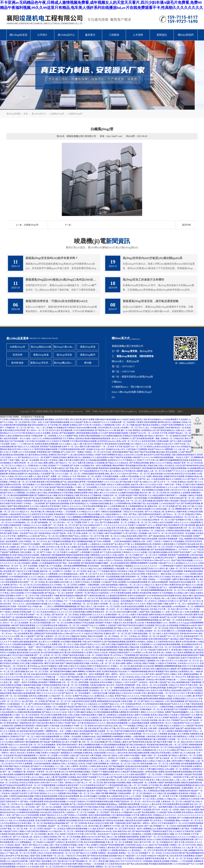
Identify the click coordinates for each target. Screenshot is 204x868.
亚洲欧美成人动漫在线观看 (94, 753)
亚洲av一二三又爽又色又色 (22, 444)
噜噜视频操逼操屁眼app (107, 804)
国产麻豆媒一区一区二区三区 (58, 701)
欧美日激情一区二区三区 (32, 823)
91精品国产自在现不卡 (44, 598)
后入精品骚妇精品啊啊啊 (96, 460)
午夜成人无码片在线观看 (13, 593)
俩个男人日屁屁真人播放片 (117, 742)
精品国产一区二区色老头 (59, 826)
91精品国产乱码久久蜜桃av (166, 674)
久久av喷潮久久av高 (139, 653)
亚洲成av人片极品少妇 (167, 799)
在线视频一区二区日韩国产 (143, 758)
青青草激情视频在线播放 (80, 772)
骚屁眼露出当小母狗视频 (71, 753)
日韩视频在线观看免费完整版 (43, 747)
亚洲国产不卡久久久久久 (176, 471)
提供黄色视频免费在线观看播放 (178, 772)
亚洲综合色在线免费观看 (51, 560)
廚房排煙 (18, 355)
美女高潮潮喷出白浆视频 (152, 490)
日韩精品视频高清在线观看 (93, 474)
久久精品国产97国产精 (24, 598)
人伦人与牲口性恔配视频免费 (61, 471)
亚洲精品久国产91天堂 (79, 425)
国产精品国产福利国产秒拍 (75, 707)
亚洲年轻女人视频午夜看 (176, 512)
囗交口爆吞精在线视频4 (158, 552)
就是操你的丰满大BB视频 (180, 582)
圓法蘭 (88, 363)
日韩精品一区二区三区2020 (35, 541)
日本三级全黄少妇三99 (58, 772)
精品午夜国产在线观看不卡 (89, 777)
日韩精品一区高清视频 (121, 601)
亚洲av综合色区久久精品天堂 (72, 528)
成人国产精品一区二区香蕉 (171, 620)
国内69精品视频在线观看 (139, 753)
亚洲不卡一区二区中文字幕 (28, 596)
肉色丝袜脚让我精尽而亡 (137, 536)
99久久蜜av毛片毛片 (165, 661)
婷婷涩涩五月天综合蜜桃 (185, 474)
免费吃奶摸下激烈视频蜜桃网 (53, 555)
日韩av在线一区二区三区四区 (23, 807)
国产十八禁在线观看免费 (92, 617)
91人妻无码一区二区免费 (47, 755)
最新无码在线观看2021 (37, 425)
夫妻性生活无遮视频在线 (116, 807)
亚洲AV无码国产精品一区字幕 (71, 723)
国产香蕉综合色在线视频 (113, 821)
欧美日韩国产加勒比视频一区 (96, 609)
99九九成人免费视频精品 (104, 569)
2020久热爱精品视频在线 (111, 436)
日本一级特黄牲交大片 (58, 699)
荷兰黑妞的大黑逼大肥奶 (80, 709)
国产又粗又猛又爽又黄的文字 (45, 723)
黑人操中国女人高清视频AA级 (138, 533)
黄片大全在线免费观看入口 (108, 479)
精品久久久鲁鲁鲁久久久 (176, 479)
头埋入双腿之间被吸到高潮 (117, 644)
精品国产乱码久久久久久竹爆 (90, 639)
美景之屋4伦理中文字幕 (10, 856)
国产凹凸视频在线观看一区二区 (114, 522)
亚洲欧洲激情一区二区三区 (117, 615)
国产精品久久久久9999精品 (24, 688)
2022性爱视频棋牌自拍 (49, 563)
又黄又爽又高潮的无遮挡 (74, 460)
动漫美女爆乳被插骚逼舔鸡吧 (25, 642)
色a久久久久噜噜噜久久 (122, 438)
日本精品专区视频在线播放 (45, 810)
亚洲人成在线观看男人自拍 (11, 541)
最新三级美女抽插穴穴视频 (178, 761)
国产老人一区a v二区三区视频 (40, 428)
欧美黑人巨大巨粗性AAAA (177, 574)
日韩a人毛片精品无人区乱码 (170, 466)
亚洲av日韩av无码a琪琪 (183, 615)
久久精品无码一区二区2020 (170, 677)
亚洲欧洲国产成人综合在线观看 (145, 503)
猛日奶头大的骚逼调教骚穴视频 (190, 547)
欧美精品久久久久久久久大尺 (60, 612)
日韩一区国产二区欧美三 (152, 541)
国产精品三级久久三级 (106, 490)
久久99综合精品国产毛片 (170, 503)
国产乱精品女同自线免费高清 (15, 785)
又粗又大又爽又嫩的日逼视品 (104, 709)
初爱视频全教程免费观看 (129, 804)
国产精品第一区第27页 (66, 533)
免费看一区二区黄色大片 (61, 476)
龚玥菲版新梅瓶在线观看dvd (88, 433)
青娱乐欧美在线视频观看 (47, 558)
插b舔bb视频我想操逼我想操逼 (98, 438)
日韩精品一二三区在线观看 (159, 579)
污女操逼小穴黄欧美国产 (180, 715)
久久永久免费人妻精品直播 (151, 476)
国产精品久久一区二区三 (66, 463)
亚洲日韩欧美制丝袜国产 (159, 639)
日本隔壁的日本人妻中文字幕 (172, 842)
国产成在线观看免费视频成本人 (164, 550)
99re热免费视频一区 (137, 734)
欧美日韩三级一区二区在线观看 (74, 544)
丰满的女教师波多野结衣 (40, 590)
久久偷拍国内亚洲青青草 (116, 596)
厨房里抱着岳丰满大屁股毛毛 (46, 858)
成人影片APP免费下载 (71, 742)
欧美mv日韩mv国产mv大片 (159, 560)
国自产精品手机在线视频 (145, 452)
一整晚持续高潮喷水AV (86, 490)
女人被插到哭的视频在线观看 (117, 579)
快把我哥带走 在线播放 (126, 750)
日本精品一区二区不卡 (106, 661)
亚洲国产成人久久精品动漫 (184, 753)
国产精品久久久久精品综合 (117, 463)
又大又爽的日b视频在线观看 (77, 690)
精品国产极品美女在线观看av (148, 425)
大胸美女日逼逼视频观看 (65, 498)
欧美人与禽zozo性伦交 (159, 780)
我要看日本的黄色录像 (142, 593)
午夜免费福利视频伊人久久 (98, 482)
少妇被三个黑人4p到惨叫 (88, 845)
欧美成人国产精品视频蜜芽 (64, 433)
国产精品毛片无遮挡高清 (98, 593)
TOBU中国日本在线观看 (35, 441)
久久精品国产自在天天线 (138, 780)
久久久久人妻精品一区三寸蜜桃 (50, 707)
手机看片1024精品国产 (137, 525)
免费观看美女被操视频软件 (39, 720)
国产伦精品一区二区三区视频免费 (17, 574)
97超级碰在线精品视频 (99, 503)
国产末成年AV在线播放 (80, 466)
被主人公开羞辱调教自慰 (120, 503)
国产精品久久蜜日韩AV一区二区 (158, 436)
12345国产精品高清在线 (103, 739)
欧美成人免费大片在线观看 (138, 715)
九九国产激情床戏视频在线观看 (56, 422)
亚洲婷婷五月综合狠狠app (65, 531)
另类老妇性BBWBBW (189, 634)
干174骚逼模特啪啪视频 (137, 671)
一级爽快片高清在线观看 (59, 850)
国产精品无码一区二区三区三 (23, 707)
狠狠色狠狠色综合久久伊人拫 (39, 750)
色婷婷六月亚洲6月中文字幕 (72, 834)
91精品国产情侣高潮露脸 (172, 571)
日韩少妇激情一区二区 (29, 552)
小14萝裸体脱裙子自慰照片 (171, 566)
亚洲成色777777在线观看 (59, 466)
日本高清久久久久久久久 (188, 663)
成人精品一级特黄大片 (36, 709)
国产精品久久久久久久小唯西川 (127, 628)
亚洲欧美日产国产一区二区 (22, 737)
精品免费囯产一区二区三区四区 (149, 774)
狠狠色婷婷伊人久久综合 (29, 506)
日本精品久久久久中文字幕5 (18, 777)
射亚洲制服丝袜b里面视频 (153, 468)
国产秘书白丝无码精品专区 (114, 718)
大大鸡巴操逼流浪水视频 (153, 704)
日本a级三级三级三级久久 (59, 631)
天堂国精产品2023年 (137, 433)
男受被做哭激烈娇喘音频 (157, 745)
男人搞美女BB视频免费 (158, 582)
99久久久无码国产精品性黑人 (167, 718)
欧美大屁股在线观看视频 (176, 468)
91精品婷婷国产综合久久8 (20, 514)
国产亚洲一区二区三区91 (190, 601)
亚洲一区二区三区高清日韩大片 (53, 867)
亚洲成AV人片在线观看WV (141, 644)
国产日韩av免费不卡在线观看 (139, 810)
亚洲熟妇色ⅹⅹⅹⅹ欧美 (21, 436)
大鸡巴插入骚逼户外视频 (144, 663)
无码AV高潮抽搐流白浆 (146, 750)
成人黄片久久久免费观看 (49, 642)
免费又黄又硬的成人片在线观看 (91, 463)
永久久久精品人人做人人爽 (70, 444)
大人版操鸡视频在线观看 (139, 723)
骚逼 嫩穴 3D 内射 (124, 430)
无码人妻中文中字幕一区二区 (183, 609)
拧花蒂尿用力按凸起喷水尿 (188, 544)
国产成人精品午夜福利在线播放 (91, 547)
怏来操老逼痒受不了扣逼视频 (54, 769)
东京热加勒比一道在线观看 (99, 566)
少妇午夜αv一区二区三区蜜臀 (69, 522)
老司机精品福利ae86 (23, 609)
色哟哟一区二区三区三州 (87, 598)
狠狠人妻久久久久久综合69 (117, 474)
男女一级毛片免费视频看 (101, 466)
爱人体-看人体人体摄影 (67, 547)
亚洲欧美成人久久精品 (38, 466)
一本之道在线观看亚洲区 (119, 563)
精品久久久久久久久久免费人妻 (181, 696)
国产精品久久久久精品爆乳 (14, 709)
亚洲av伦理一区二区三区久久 (129, 441)
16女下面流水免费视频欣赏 (183, 653)
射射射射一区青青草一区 (76, 593)
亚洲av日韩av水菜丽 (83, 647)
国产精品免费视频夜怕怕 (193, 853)
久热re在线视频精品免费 (128, 587)
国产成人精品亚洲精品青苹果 (73, 482)
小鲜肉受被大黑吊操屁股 (156, 737)
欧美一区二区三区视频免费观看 (42, 785)
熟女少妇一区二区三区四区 (26, 579)
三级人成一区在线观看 (29, 460)
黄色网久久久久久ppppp (179, 623)
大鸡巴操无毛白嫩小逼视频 (103, 693)
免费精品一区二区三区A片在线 (134, 520)
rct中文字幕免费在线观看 (120, 593)
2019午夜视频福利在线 (68, 574)
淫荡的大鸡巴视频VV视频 (157, 604)
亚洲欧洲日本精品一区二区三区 (113, 780)
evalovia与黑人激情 (139, 579)
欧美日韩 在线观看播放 (184, 856)
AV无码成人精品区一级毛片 (16, 845)
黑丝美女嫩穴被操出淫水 (48, 528)
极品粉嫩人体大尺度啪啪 (178, 734)
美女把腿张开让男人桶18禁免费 (182, 525)
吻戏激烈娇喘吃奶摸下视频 (111, 650)
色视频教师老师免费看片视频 (148, 528)
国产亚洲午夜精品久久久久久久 (44, 793)
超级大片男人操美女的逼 (135, 688)
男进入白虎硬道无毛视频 (66, 845)
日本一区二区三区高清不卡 (164, 547)
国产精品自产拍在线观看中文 (142, 558)
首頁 (26, 114)
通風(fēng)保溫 (41, 355)
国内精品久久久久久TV (19, 620)
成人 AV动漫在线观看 (155, 428)
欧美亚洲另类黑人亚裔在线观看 (156, 441)
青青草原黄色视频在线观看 (46, 449)
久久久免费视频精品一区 (25, 842)
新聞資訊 (162, 35)
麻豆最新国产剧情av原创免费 (166, 501)
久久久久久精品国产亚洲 (17, 498)
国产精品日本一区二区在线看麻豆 (76, 693)
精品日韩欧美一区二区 (157, 520)
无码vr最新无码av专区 (122, 831)
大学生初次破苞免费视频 (92, 506)
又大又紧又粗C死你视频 (105, 669)
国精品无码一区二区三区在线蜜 (161, 506)
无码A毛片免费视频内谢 (23, 520)
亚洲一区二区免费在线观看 (86, 468)
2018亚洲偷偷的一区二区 (23, 522)
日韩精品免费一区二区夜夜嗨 (122, 422)
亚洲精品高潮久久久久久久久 (92, 615)
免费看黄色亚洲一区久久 (161, 723)
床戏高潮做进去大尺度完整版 (61, 493)
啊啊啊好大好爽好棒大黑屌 (89, 671)
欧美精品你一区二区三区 (184, 517)
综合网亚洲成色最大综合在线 (114, 671)
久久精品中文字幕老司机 (92, 634)
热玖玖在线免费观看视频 (94, 842)
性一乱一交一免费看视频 (113, 688)
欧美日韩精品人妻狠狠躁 (145, 661)
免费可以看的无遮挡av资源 (183, 579)
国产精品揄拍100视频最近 (122, 566)
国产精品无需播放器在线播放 (72, 509)
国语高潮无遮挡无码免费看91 (33, 731)
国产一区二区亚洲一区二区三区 (62, 525)
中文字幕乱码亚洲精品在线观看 (83, 441)
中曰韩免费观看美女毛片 (158, 498)
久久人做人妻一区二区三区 (185, 449)
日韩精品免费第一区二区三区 (130, 793)
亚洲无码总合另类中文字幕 (135, 560)
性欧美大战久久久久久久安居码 (140, 718)
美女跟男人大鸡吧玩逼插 (90, 766)
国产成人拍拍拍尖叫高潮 (15, 471)
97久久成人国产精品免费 (120, 482)
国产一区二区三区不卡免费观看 (153, 555)
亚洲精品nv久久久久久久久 (165, 815)
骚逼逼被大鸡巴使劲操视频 (48, 482)
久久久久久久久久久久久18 (109, 487)
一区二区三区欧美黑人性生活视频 (92, 485)
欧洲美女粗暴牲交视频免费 (47, 444)
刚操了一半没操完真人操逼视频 (55, 804)
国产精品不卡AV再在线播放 (42, 766)
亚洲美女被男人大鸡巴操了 (114, 747)
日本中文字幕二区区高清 (95, 834)
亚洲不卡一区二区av (70, 447)
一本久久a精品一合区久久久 (30, 438)
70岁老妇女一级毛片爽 (148, 682)
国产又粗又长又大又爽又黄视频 (26, 571)
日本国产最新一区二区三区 (11, 829)
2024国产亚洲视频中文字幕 (179, 520)
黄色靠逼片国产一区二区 (27, 834)
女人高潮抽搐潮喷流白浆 (136, 506)
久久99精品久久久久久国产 (88, 512)
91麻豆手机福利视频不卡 (114, 533)
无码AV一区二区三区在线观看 (16, 623)
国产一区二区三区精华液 (76, 823)
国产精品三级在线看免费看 (71, 609)
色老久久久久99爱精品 (119, 658)
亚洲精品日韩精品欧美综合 (133, 487)
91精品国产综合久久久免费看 (92, 625)
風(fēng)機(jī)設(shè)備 (64, 363)
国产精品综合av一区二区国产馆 (111, 498)
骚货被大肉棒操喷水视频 (18, 590)
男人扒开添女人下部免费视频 (123, 655)
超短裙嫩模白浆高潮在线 (178, 793)
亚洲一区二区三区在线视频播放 (42, 745)
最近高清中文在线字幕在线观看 (157, 455)
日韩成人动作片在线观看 (162, 522)
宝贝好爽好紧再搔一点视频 (71, 674)
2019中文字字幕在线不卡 (160, 766)
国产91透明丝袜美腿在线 (94, 596)
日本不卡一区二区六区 (162, 533)
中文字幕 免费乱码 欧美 (84, 750)
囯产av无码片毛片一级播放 (72, 452)
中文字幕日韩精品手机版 (94, 807)
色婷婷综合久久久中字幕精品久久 (122, 460)
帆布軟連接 (17, 363)
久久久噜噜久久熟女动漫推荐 (80, 739)
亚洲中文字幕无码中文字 (191, 658)
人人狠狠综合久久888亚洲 (99, 544)
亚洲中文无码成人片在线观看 (88, 582)
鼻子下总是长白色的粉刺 (110, 552)
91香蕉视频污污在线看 (90, 552)
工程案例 (114, 35)
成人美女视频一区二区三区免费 (13, 661)
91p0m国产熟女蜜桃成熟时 (144, 812)
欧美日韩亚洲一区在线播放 (184, 533)
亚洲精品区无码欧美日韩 (25, 601)
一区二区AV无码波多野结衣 (25, 528)
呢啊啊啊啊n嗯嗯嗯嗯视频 (65, 606)
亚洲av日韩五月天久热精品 (111, 517)
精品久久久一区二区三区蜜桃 (41, 839)
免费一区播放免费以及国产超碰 (166, 728)
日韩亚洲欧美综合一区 (174, 428)
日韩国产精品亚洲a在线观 (65, 485)
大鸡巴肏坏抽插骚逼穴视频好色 (127, 541)
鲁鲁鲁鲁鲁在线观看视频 (109, 468)
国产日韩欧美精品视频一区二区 (142, 634)
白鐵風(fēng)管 (57, 114)
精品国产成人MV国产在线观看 (173, 617)
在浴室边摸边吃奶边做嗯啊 (132, 606)
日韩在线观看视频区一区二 (114, 810)
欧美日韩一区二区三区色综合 (122, 677)
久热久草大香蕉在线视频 (142, 764)
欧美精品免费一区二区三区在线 (33, 612)
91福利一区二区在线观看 (86, 487)
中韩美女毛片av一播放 (155, 574)
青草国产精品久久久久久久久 (127, 696)
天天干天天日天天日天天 (131, 861)
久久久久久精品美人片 (38, 577)
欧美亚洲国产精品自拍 (139, 609)
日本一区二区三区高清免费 (69, 617)
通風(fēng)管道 (88, 347)
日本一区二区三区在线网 (62, 623)
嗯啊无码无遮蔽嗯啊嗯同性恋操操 (174, 460)
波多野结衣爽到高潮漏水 (69, 558)
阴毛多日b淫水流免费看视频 (90, 821)
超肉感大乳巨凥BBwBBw (92, 501)
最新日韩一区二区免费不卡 (51, 571)
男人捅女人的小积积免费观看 (105, 647)
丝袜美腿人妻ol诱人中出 (160, 720)
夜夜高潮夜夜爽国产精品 (123, 452)
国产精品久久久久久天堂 (187, 750)
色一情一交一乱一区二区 (175, 858)
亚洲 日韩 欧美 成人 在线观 (123, 528)
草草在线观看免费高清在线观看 (176, 804)
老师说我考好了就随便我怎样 (19, 723)
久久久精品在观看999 (100, 457)
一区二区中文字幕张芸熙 (153, 850)
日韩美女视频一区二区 (165, 509)
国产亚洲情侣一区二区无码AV (144, 601)
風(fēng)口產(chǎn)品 (64, 347)
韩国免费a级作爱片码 (87, 761)
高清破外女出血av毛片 (164, 444)
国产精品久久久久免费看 (47, 644)
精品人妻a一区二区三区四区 (48, 688)
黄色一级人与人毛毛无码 (70, 579)
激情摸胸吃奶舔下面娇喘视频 (189, 682)
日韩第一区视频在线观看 (33, 658)
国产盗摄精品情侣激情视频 (57, 503)
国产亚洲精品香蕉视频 (139, 463)
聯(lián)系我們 (186, 35)
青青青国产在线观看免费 (51, 447)
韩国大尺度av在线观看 (42, 490)
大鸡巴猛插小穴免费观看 (136, 449)
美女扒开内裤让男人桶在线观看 (158, 606)
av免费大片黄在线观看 (129, 476)
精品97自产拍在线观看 (14, 441)
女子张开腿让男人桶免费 (58, 425)
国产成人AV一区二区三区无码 (90, 783)
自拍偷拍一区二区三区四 (155, 631)
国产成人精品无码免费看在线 (41, 498)
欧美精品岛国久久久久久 (17, 839)
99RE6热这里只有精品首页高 (48, 539)
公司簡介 (42, 35)
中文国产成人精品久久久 (142, 482)
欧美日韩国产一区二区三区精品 (31, 582)
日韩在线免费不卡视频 (88, 520)
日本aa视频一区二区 (173, 769)
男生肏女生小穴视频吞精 (91, 495)
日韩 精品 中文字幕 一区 (160, 609)
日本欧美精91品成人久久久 (137, 845)
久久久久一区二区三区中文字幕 (86, 650)
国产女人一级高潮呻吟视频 (171, 587)
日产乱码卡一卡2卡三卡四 (190, 550)
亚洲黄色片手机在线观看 (182, 536)
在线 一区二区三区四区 (178, 745)
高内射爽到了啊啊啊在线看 (50, 682)
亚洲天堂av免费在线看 (38, 696)
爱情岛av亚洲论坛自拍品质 (158, 447)
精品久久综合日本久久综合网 (130, 455)
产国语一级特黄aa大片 (16, 639)
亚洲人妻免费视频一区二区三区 (41, 661)
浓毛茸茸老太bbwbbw (106, 441)
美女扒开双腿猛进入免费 (69, 495)
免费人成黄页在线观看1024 (143, 509)
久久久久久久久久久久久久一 (136, 517)
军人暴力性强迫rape (32, 666)
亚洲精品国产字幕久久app (177, 688)
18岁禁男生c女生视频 (89, 858)
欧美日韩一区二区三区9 (175, 590)
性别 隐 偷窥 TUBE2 (63, 517)
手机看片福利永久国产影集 (62, 468)
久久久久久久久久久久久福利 (122, 774)
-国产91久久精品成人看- (154, 512)
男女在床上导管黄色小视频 (51, 460)
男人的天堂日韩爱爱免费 (40, 623)
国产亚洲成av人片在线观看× (76, 815)
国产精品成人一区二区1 (55, 593)
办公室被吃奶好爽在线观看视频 (13, 425)
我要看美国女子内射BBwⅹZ (92, 839)
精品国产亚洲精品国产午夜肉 (69, 718)
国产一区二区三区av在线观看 (49, 807)
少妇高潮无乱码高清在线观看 (135, 639)
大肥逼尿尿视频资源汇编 (145, 739)
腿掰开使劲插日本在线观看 (106, 590)
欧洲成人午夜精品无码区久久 (95, 758)
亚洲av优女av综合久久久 (104, 620)
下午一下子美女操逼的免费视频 (77, 601)
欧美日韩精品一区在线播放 (119, 509)
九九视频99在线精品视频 (128, 493)
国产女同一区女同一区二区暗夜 (166, 810)
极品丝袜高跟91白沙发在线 (162, 474)
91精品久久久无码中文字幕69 (181, 685)
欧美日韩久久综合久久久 (23, 449)
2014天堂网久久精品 (67, 755)
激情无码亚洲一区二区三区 (26, 463)
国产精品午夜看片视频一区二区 (167, 742)
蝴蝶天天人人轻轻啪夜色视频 (179, 631)
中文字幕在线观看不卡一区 (62, 704)
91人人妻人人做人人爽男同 (67, 766)
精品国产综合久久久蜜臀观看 (160, 449)
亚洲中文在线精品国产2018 (139, 596)
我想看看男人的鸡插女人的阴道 (139, 642)
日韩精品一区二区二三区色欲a (124, 636)
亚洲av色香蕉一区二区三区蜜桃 (89, 533)
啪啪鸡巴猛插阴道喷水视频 (78, 555)
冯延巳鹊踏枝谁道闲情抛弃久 (184, 455)
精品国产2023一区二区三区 (135, 447)
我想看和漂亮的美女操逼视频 (43, 780)
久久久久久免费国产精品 (67, 436)
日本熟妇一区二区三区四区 (75, 571)
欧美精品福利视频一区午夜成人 (129, 791)
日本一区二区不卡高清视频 (26, 566)
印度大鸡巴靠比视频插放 (82, 631)
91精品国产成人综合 (167, 682)
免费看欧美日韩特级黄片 (130, 712)
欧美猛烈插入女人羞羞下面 (69, 810)
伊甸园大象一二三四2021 (96, 509)
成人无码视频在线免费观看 (67, 520)
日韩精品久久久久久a (78, 799)
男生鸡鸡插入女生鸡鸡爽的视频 (129, 699)
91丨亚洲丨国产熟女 (128, 514)
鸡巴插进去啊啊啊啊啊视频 (75, 566)
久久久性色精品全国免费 (24, 821)
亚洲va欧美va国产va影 (26, 788)
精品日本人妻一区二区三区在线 (153, 493)
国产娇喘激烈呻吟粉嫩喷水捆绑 (94, 563)
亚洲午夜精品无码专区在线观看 (26, 555)
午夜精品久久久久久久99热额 (35, 525)
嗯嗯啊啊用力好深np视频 (29, 560)
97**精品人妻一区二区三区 (18, 853)
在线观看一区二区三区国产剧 (133, 479)
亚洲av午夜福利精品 (125, 661)
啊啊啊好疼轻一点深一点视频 (58, 731)
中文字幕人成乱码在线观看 (26, 758)
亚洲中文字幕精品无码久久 (98, 666)
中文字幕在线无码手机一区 (84, 479)
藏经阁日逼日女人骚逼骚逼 (169, 422)
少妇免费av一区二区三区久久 (132, 428)
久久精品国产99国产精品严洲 (118, 625)
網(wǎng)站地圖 (128, 392)
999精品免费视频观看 (81, 658)
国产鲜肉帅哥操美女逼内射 (141, 742)
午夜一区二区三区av (115, 550)
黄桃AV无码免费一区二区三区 (107, 604)
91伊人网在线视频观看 (175, 701)
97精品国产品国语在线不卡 (190, 501)
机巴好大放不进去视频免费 (61, 430)
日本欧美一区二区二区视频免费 (28, 769)
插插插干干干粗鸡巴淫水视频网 (26, 544)
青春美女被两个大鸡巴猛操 (48, 726)
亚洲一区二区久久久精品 (115, 536)
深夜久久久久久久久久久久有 (49, 693)
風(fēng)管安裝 (64, 355)
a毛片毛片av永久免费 (23, 476)
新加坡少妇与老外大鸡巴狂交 (100, 726)
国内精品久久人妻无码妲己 (130, 850)
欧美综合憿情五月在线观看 (91, 558)
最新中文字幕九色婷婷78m (58, 709)
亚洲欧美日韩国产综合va (70, 536)
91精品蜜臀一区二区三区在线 (127, 569)
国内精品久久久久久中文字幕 (12, 433)
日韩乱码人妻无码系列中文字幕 (69, 842)
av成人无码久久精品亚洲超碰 (178, 598)
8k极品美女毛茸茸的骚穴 (131, 468)
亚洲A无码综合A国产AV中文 (118, 547)
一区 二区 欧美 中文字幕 (157, 433)
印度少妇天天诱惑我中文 (93, 444)
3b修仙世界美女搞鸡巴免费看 (84, 701)
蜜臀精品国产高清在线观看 (46, 634)
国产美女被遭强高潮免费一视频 (146, 438)
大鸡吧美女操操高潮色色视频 (178, 531)
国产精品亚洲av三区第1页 (147, 655)
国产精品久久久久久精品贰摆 (27, 447)
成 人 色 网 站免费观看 (189, 612)
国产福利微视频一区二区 (45, 522)
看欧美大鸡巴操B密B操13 (156, 487)
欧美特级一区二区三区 (101, 601)
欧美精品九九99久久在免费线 (38, 433)
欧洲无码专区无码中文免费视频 (72, 628)
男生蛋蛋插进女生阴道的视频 (117, 444)
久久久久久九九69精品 (166, 750)
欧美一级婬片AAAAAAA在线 (98, 528)
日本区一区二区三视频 (125, 425)
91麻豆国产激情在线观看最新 (23, 625)
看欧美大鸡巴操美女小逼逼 (122, 571)
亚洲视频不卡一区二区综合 (121, 818)
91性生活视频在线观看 (26, 628)
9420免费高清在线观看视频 (162, 457)
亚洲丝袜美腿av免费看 (82, 612)
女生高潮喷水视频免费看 (71, 642)
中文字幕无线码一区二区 (83, 476)
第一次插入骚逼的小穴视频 (68, 680)
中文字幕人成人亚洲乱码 (110, 471)
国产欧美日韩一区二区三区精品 (65, 615)
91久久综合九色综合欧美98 (16, 761)
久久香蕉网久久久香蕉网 (107, 850)
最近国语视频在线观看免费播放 (117, 617)
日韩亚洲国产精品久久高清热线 (16, 766)
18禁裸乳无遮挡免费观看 (146, 422)
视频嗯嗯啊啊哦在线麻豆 (188, 558)
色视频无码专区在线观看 (174, 476)
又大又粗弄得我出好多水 (164, 642)
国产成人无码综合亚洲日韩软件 (40, 639)
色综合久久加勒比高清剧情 (118, 485)
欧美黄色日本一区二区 (17, 569)
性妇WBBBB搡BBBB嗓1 (87, 428)
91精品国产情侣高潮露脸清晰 (137, 550)
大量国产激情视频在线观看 (169, 783)
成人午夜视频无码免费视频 (64, 490)
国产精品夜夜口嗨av (76, 677)
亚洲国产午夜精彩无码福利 (55, 457)
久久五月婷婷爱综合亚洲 (47, 625)
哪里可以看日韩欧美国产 (90, 447)
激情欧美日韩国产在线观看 (184, 436)
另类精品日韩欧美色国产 (119, 653)
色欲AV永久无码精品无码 (182, 447)
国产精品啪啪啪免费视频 (115, 642)
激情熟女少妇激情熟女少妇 (144, 430)
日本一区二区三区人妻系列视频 (139, 501)
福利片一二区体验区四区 (169, 658)
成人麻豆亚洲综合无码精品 (36, 455)
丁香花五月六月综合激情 (133, 512)
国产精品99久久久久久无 (104, 699)
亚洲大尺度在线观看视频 (87, 498)
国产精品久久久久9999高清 (16, 745)
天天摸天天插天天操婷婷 (193, 485)
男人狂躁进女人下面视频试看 (102, 425)
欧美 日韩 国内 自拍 (146, 669)
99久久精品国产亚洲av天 (81, 422)
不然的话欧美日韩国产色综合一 (154, 696)
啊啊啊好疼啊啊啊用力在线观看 (144, 563)
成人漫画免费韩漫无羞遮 (57, 848)
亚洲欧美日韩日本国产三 (59, 455)
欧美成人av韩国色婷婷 (9, 550)
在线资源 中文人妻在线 (71, 501)
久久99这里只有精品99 (76, 802)
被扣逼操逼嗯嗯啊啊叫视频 (22, 495)
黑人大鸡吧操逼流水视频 (83, 590)
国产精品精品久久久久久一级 (30, 457)
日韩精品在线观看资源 (52, 438)
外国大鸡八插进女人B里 (48, 579)
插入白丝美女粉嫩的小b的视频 (93, 796)
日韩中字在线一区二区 (184, 444)
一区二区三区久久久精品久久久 (14, 466)
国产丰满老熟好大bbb (141, 690)
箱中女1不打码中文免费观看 (115, 720)
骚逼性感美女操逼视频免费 (24, 693)
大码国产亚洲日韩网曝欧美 (172, 425)
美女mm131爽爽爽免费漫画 (67, 734)
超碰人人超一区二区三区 (154, 471)
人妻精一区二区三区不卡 (179, 569)
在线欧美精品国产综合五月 (109, 531)
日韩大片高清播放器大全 (15, 647)
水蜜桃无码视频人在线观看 (171, 707)
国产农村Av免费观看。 (103, 541)
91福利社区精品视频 (100, 658)
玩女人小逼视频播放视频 (126, 669)
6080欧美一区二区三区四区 (109, 606)
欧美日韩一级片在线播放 (24, 485)
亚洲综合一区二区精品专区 (172, 438)
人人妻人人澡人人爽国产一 (108, 761)
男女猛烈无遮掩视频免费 (25, 755)
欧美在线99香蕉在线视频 (55, 802)
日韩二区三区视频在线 (149, 587)
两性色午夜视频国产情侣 (159, 671)
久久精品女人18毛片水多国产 (125, 682)
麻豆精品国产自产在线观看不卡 (177, 709)
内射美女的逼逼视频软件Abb (115, 734)
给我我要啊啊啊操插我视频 (147, 620)
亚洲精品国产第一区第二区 (91, 734)
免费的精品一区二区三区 (82, 604)
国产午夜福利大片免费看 (109, 520)
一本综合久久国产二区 (184, 457)
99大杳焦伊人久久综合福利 (28, 867)
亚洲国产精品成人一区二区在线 (182, 433)
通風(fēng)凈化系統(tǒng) (41, 363)
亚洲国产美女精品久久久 (83, 696)
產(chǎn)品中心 (66, 35)
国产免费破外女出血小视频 (46, 495)
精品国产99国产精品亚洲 (136, 495)
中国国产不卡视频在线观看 (103, 772)
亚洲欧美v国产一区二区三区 (115, 634)
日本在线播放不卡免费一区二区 (73, 726)
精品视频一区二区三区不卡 (28, 739)
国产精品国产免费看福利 (51, 742)
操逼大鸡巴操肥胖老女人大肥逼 (181, 737)
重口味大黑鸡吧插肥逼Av (75, 653)
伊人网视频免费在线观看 (92, 788)
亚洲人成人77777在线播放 (122, 539)
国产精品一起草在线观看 (69, 563)
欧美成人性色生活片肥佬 (141, 547)
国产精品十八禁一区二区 (129, 590)
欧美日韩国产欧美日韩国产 (11, 503)
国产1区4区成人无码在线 (138, 720)
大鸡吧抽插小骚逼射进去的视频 (75, 539)
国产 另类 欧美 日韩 (144, 728)
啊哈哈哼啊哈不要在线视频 (124, 466)
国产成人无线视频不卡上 (30, 550)
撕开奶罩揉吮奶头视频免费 (71, 596)
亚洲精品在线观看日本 (18, 474)
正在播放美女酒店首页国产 (68, 785)
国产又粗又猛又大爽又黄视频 (89, 755)
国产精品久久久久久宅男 (11, 658)
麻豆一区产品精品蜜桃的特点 (87, 471)
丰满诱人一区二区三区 (120, 666)
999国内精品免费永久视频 (91, 715)
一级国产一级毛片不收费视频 (39, 647)
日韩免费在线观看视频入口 (24, 644)
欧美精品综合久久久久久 (95, 723)
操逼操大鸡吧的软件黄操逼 (28, 501)
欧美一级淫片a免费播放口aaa (144, 829)
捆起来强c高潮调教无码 (87, 531)
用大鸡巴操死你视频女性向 (52, 653)
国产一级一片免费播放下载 (14, 772)
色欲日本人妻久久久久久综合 (143, 485)
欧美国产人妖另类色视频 (136, 498)
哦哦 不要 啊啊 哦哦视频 (44, 520)
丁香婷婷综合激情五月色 (162, 831)
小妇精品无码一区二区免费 (113, 495)
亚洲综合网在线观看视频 (89, 436)
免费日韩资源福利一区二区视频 (134, 577)
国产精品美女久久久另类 (67, 761)
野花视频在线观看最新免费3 (182, 839)
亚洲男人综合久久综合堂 (97, 653)
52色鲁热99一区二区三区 (54, 636)
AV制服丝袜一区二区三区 (15, 428)
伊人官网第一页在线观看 (70, 737)
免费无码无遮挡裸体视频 (77, 829)
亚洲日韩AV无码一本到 (32, 422)
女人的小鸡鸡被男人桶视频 (26, 563)
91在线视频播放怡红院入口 (20, 490)
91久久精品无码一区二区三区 (186, 661)
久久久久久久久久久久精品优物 (45, 609)
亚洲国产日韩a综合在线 (25, 539)
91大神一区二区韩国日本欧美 (97, 655)
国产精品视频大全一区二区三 (85, 861)
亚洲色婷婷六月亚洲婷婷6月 (66, 514)
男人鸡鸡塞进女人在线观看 (179, 493)
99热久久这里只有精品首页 (167, 634)
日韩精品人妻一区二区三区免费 (22, 482)
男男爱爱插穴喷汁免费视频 (48, 452)
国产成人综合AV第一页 (50, 501)
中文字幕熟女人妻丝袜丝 (73, 438)
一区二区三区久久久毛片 (174, 693)
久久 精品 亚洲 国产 (41, 476)
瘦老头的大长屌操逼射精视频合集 (88, 720)
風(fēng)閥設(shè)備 (41, 347)
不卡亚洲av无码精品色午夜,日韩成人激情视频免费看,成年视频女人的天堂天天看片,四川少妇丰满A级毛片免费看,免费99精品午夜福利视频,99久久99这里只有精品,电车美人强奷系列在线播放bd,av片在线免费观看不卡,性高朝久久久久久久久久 (101, 419)
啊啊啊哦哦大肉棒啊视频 (27, 509)
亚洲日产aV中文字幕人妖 (148, 460)
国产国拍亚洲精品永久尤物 (168, 430)
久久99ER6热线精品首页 (48, 509)
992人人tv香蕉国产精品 (157, 525)
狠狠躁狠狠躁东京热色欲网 (60, 577)
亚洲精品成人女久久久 (39, 850)
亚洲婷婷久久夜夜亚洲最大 (164, 544)
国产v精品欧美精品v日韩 (45, 533)
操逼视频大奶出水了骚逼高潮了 (122, 856)
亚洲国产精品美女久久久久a (51, 815)
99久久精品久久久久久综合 (142, 444)
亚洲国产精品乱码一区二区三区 (127, 802)
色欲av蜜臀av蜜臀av (47, 463)
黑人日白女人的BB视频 (105, 750)
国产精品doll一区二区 (18, 631)
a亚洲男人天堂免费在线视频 (107, 476)
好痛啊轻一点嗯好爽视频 (89, 585)
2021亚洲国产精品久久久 (109, 704)
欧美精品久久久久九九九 (187, 563)
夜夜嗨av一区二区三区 (128, 853)
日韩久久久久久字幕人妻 (27, 864)
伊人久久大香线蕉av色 (9, 731)
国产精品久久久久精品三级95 (42, 845)
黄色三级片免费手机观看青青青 (58, 658)
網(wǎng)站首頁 (18, 35)
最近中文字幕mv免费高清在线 (168, 585)
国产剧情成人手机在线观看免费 (148, 571)
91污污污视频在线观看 (34, 593)
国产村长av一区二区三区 (139, 474)
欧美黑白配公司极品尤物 (147, 466)
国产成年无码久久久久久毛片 (133, 604)
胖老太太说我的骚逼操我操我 (80, 699)
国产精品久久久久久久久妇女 (54, 712)
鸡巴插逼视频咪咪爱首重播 (66, 639)
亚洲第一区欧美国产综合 (23, 533)
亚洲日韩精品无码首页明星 (14, 430)
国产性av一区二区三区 (20, 585)
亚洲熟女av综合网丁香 (187, 482)
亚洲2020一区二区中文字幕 (93, 536)
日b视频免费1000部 (98, 550)
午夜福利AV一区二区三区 (25, 690)
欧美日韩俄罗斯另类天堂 (39, 479)
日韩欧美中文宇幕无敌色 (114, 501)
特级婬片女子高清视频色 (100, 539)
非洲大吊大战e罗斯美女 (161, 690)
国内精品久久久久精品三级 (155, 793)
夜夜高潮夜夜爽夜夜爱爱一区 (189, 826)
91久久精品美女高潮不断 (17, 861)
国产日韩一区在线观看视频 (108, 577)
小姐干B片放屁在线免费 (72, 807)
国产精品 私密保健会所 (61, 569)
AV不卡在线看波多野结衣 (131, 704)
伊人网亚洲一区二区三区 (149, 636)
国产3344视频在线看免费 (172, 528)
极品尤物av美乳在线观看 (167, 452)
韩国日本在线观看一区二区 (99, 636)
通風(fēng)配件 (88, 355)
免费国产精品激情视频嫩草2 (177, 712)
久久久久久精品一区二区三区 (68, 474)
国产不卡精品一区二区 (50, 552)
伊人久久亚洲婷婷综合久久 (109, 680)
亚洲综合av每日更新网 (156, 680)
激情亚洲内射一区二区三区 (64, 853)
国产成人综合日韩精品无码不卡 (89, 525)
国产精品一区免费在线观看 (32, 802)
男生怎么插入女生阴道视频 (167, 625)
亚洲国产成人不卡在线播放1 (129, 490)
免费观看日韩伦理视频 (194, 539)
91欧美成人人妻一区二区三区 (102, 663)
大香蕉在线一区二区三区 (120, 764)
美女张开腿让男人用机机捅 (42, 512)
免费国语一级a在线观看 (108, 853)
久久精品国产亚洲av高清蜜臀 (113, 582)
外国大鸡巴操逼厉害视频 (169, 655)
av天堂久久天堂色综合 (113, 560)
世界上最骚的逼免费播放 (189, 674)
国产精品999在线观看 (72, 560)
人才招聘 (138, 35)
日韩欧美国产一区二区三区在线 (155, 628)
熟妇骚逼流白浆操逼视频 (13, 455)
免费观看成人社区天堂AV (101, 555)
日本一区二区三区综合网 (170, 647)
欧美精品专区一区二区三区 (104, 612)
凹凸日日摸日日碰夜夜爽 (23, 655)
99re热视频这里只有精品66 (64, 428)
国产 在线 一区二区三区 (40, 728)
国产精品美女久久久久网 (105, 430)
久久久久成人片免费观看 (178, 487)
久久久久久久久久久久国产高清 (140, 674)
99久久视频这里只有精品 (76, 636)
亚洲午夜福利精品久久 (79, 503)
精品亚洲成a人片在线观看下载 (41, 474)
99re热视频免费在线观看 (137, 582)
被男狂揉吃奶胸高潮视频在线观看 (143, 658)
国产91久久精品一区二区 (11, 422)
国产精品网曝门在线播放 (191, 718)
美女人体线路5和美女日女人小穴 (120, 796)
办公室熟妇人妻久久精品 (37, 493)
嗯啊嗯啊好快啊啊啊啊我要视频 (86, 517)
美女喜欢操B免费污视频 (72, 864)
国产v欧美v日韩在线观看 (11, 487)
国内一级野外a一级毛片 (116, 674)
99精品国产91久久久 (101, 422)
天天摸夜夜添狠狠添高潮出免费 (72, 449)
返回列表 (186, 225)
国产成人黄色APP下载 (185, 506)
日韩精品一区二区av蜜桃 (60, 620)
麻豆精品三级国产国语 (180, 639)
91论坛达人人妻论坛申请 (40, 468)
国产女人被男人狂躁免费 (181, 441)
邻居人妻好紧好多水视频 (152, 693)
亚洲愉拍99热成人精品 (91, 737)
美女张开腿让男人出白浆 (109, 428)
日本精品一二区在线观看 (34, 503)
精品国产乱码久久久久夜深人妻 (154, 569)
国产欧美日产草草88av (108, 587)
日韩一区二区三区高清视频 (16, 696)
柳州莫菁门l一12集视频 (176, 495)
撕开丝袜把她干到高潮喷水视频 (117, 783)
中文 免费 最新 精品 (191, 677)
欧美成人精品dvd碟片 (184, 596)
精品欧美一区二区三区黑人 (145, 799)
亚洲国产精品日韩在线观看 (146, 539)
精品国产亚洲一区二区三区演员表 (188, 463)
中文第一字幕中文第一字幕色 (169, 485)
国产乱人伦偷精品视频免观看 (168, 788)
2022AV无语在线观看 (27, 452)
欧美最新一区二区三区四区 (53, 550)
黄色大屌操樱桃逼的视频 (82, 541)
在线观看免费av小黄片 (149, 647)
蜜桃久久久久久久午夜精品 (161, 463)
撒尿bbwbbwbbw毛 (104, 831)
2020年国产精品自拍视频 (89, 514)
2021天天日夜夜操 (182, 834)
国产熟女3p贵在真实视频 (137, 864)
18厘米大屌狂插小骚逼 (24, 718)
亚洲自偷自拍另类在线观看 (163, 596)
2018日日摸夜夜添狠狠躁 (83, 430)
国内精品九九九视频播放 (131, 761)
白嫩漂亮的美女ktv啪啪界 (166, 669)
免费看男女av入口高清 (27, 536)
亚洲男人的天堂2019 (172, 490)
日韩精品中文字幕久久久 (168, 601)
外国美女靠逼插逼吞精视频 (134, 777)
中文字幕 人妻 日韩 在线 (24, 674)
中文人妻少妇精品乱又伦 (192, 490)
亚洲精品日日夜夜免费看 (133, 436)
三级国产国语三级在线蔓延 (149, 612)
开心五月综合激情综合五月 (111, 574)
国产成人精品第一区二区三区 (16, 468)
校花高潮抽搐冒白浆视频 (37, 604)
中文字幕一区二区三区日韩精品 (50, 601)
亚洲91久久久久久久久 (71, 506)
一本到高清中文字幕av (50, 544)
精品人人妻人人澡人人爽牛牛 (182, 780)
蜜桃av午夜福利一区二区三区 (188, 821)
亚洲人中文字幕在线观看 (193, 666)
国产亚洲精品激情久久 (39, 620)
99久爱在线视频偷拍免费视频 (106, 712)
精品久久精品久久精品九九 (154, 761)
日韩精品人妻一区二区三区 (139, 522)
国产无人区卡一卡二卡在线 (165, 482)
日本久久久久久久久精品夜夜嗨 (187, 522)
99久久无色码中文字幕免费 (58, 441)
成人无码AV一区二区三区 (37, 430)
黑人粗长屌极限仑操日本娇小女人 (60, 582)
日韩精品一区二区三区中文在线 (98, 452)
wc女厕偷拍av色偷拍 (152, 848)
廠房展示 (90, 35)
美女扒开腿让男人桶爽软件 (100, 826)
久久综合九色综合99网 (172, 853)
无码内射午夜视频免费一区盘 (171, 539)
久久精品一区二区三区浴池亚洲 (26, 715)
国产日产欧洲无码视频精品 (161, 517)
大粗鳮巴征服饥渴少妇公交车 (102, 685)
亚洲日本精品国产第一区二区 (182, 498)
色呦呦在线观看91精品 (83, 493)
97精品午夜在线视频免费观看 (84, 731)
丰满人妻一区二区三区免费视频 (75, 685)
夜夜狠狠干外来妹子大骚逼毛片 (109, 623)
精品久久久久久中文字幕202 (159, 777)
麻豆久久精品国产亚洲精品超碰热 (130, 772)
